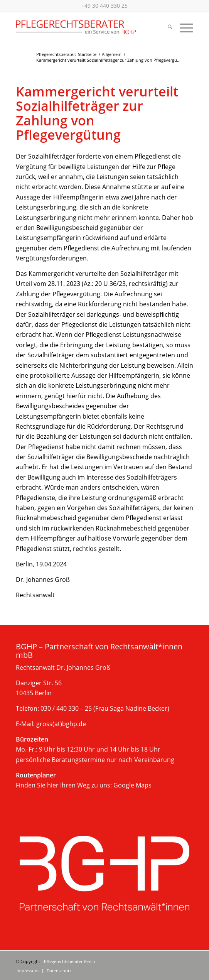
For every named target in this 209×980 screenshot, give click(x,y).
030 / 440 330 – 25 (66, 708)
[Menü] (183, 27)
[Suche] (166, 27)
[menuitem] (166, 27)
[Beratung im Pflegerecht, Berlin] (87, 27)
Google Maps (132, 785)
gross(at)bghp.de (61, 724)
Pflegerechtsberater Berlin (70, 961)
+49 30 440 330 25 (104, 6)
